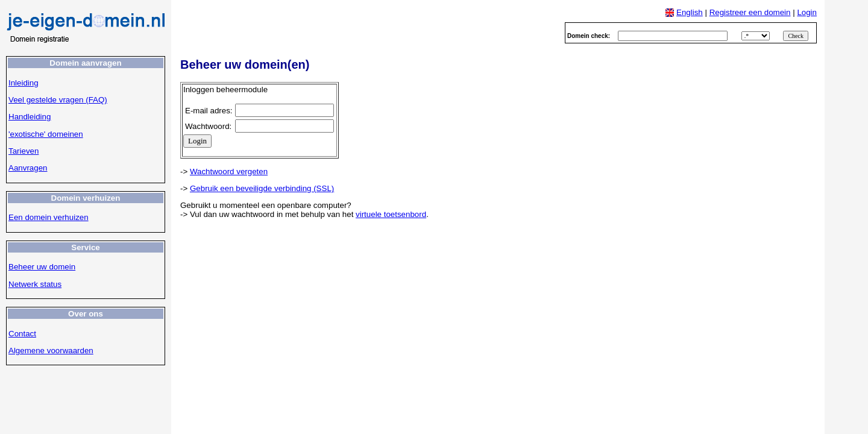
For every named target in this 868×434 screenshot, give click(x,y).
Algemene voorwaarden (51, 351)
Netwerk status (35, 284)
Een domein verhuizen (49, 217)
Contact (22, 334)
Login (807, 12)
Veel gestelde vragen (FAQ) (58, 100)
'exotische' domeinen (46, 134)
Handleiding (30, 117)
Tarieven (24, 151)
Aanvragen (28, 168)
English (690, 12)
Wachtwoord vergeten (229, 171)
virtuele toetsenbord (391, 214)
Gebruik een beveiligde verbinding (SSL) (262, 188)
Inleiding (24, 83)
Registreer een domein (750, 12)
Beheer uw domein (42, 267)
